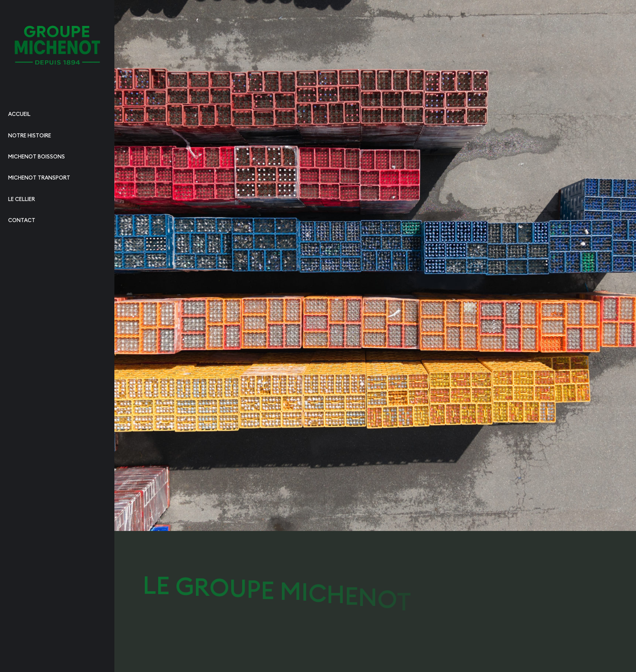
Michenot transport (39, 178)
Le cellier (21, 199)
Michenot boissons (37, 156)
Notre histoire (30, 135)
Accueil (19, 114)
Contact (22, 220)
